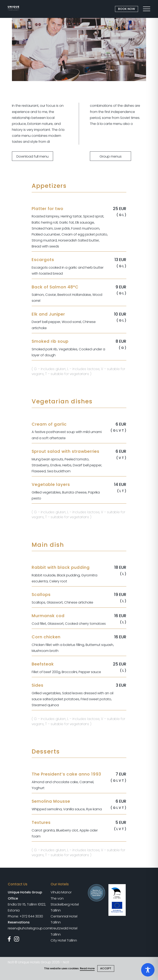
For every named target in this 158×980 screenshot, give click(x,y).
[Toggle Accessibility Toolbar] (148, 970)
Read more (87, 968)
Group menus (111, 156)
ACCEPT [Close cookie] (106, 968)
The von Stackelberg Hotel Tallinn (65, 904)
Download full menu (33, 156)
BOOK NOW (127, 9)
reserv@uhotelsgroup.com (29, 928)
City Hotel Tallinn (64, 940)
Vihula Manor (61, 892)
